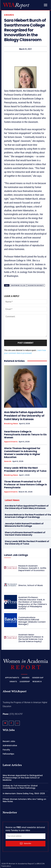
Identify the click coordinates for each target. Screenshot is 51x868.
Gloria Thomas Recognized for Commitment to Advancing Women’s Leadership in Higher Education (22, 453)
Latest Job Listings (16, 555)
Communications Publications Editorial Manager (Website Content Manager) (32, 621)
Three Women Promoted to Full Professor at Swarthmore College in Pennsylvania (26, 485)
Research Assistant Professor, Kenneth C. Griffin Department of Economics (32, 568)
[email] (26, 836)
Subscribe (26, 843)
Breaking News (11, 424)
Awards (9, 15)
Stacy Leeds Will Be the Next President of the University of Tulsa (25, 469)
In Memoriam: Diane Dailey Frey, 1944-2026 (24, 793)
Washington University (36, 285)
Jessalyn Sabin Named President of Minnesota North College (24, 525)
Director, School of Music (31, 585)
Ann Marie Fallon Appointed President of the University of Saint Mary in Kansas (24, 416)
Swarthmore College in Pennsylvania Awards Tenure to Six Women (25, 435)
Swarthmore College (18, 285)
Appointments (11, 442)
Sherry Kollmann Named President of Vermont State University (25, 534)
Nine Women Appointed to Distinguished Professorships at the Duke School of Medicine (23, 778)
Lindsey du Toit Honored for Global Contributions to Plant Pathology (20, 787)
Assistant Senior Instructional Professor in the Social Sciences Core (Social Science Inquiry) (31, 638)
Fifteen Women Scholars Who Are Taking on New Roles (24, 800)
